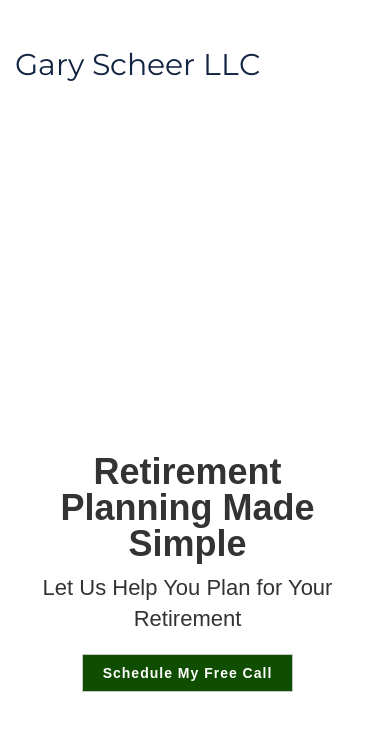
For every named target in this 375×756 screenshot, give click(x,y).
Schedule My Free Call (188, 673)
